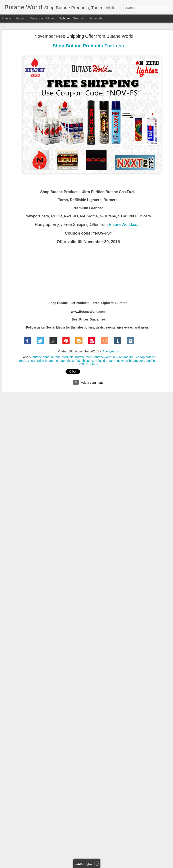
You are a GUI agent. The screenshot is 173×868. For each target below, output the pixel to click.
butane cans (41, 349)
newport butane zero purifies (137, 353)
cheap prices (65, 353)
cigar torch (67, 830)
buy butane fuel (124, 349)
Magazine (36, 18)
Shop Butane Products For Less (88, 38)
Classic (7, 18)
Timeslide (96, 18)
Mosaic (51, 18)
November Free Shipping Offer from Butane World (84, 28)
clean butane (85, 830)
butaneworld (103, 349)
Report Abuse (114, 866)
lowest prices (145, 830)
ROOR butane (88, 356)
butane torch (84, 349)
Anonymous (111, 343)
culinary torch (105, 830)
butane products (62, 349)
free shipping (125, 830)
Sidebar (65, 18)
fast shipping (84, 353)
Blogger (100, 866)
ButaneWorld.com (125, 217)
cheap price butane (41, 353)
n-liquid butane (105, 353)
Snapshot (80, 18)
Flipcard (21, 18)
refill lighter (118, 833)
